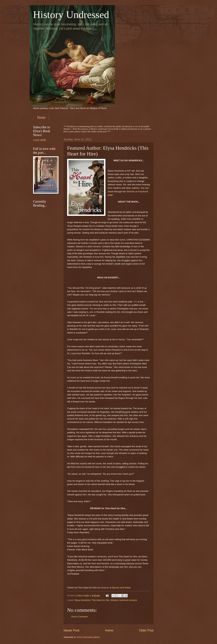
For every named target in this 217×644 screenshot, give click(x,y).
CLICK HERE (40, 140)
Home (41, 117)
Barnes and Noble (121, 588)
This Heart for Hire (100, 600)
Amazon (105, 588)
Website (131, 192)
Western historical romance (124, 600)
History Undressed (71, 15)
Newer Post (71, 630)
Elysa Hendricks (83, 600)
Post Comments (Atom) (88, 637)
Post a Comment (80, 617)
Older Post (146, 630)
